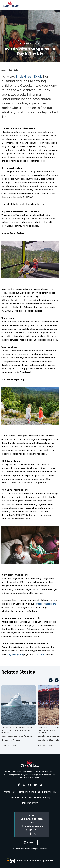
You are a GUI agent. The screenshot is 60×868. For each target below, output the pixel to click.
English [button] (30, 842)
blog (9, 654)
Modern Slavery (30, 803)
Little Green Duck (29, 77)
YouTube (40, 654)
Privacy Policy (49, 792)
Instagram (50, 604)
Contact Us (10, 792)
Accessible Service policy (38, 797)
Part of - (35, 860)
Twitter (38, 604)
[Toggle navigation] (55, 5)
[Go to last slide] (51, 680)
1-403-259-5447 (32, 826)
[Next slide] (57, 680)
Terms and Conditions (29, 792)
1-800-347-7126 (32, 819)
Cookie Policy (16, 797)
